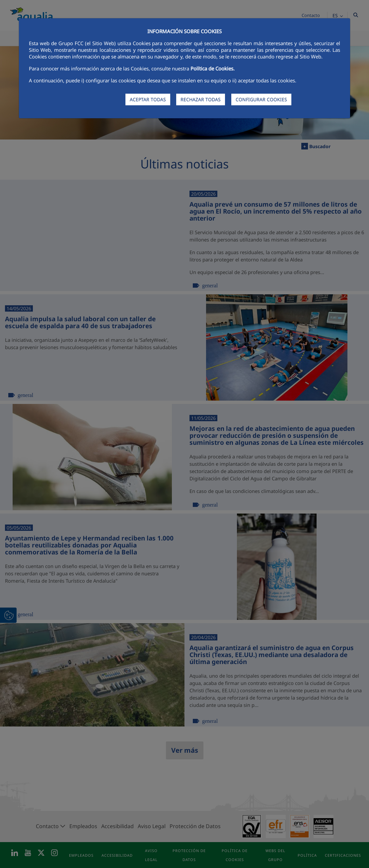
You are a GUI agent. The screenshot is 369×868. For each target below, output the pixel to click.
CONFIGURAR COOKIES (261, 99)
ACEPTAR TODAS (148, 99)
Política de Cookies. (213, 68)
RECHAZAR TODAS (201, 99)
